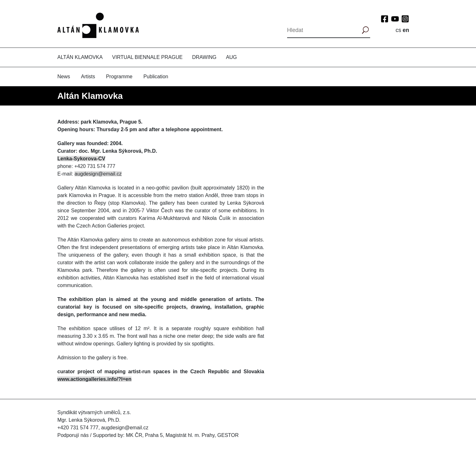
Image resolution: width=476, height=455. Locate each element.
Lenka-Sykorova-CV (81, 159)
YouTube (395, 19)
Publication (156, 77)
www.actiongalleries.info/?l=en (94, 379)
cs (398, 30)
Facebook (385, 19)
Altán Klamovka (80, 57)
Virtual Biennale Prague (147, 57)
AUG (232, 57)
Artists (88, 77)
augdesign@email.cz (98, 174)
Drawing (204, 57)
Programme (119, 77)
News (64, 77)
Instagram (405, 19)
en (406, 30)
